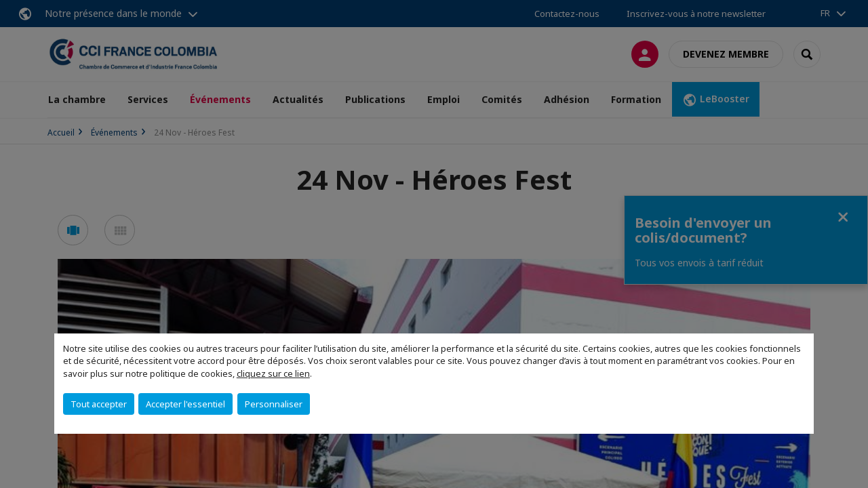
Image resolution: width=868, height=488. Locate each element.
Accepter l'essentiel (185, 404)
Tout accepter (99, 404)
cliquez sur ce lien (273, 373)
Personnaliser (274, 404)
